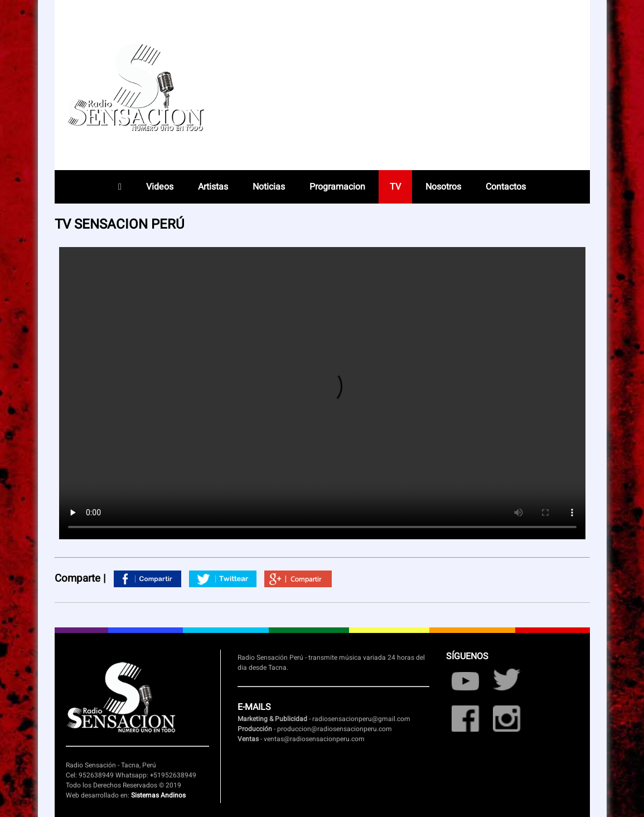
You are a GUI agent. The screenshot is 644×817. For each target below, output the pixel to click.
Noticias (269, 187)
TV (395, 187)
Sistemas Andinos (158, 795)
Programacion (337, 187)
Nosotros (443, 187)
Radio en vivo (509, 92)
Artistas (213, 187)
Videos (160, 187)
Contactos (506, 187)
